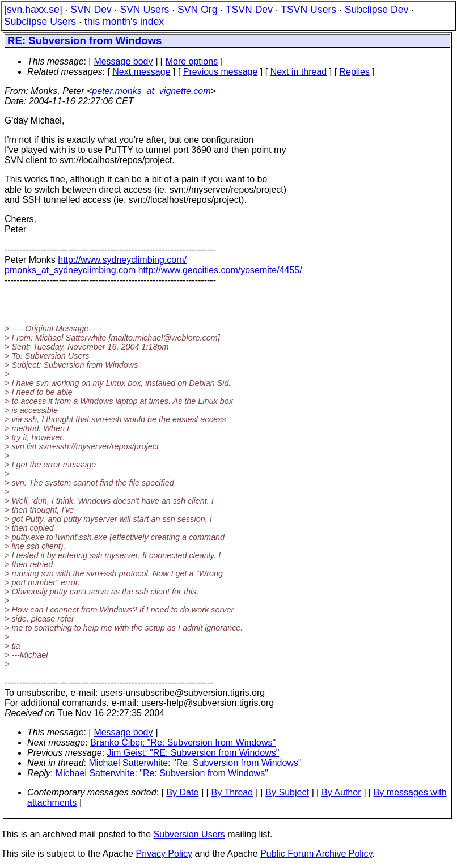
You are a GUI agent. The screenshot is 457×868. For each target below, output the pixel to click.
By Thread (232, 792)
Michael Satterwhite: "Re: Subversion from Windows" (195, 763)
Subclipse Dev (376, 10)
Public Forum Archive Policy (316, 854)
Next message (141, 72)
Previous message (221, 72)
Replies (355, 72)
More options (192, 61)
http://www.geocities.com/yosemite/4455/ (220, 270)
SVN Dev (91, 10)
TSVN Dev (249, 10)
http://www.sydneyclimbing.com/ (122, 260)
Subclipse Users (40, 22)
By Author (341, 792)
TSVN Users (308, 10)
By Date (182, 792)
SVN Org (197, 10)
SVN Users (144, 10)
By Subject (287, 792)
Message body (123, 61)
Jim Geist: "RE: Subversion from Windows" (193, 753)
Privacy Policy (164, 854)
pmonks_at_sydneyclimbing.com (70, 270)
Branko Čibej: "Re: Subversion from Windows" (183, 743)
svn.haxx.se (33, 10)
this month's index (124, 22)
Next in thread (299, 72)
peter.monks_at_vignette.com (151, 91)
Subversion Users (189, 834)
